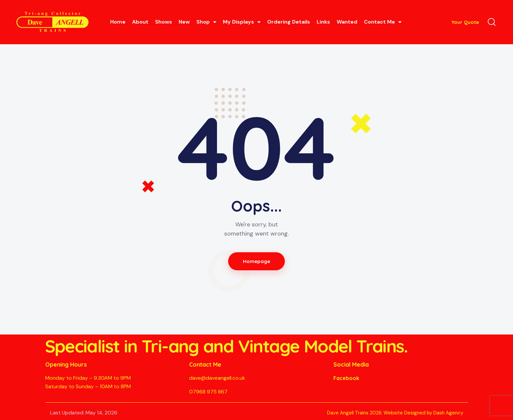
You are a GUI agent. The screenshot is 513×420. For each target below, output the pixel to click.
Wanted (347, 22)
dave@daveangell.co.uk (217, 378)
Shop (206, 22)
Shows (164, 22)
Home (118, 22)
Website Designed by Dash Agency (423, 413)
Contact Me (383, 22)
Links (323, 22)
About (140, 22)
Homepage (256, 261)
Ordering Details (289, 22)
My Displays (242, 22)
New (184, 22)
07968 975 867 (208, 392)
